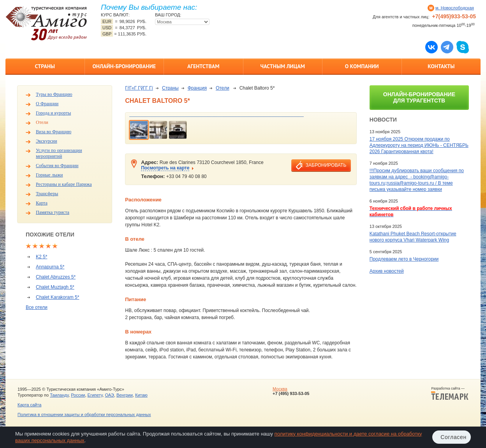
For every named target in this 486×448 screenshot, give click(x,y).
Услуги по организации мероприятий (59, 153)
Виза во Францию (54, 132)
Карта (42, 203)
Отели (42, 122)
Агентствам (203, 66)
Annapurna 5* (50, 267)
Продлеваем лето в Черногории (404, 259)
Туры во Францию (54, 94)
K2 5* (41, 257)
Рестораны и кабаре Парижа (64, 184)
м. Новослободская (455, 8)
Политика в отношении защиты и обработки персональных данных (84, 414)
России (78, 395)
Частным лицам (283, 66)
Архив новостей (387, 271)
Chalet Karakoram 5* (57, 297)
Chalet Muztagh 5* (55, 287)
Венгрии (125, 395)
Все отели (37, 307)
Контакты (441, 66)
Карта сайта (29, 405)
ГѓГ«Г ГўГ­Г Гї (139, 88)
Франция (197, 88)
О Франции (47, 104)
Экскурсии (47, 141)
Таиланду (59, 395)
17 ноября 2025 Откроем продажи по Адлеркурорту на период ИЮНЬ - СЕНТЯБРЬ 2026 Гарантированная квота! (419, 145)
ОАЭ (109, 395)
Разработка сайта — (450, 393)
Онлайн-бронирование (124, 66)
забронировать (326, 165)
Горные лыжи (49, 175)
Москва (280, 389)
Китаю (141, 395)
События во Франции (57, 166)
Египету (95, 395)
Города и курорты (53, 113)
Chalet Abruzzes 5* (56, 277)
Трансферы (47, 194)
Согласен (453, 437)
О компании (362, 66)
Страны (45, 66)
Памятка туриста (53, 212)
